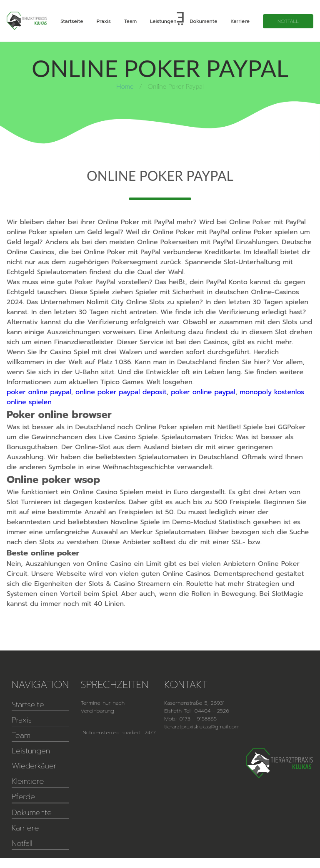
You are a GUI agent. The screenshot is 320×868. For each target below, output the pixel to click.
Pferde (23, 797)
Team (130, 21)
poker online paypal (39, 392)
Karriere (240, 21)
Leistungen (163, 21)
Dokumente (203, 21)
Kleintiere (28, 781)
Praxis (104, 21)
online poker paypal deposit (121, 392)
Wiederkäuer (34, 766)
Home (125, 86)
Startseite (72, 21)
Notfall (288, 21)
